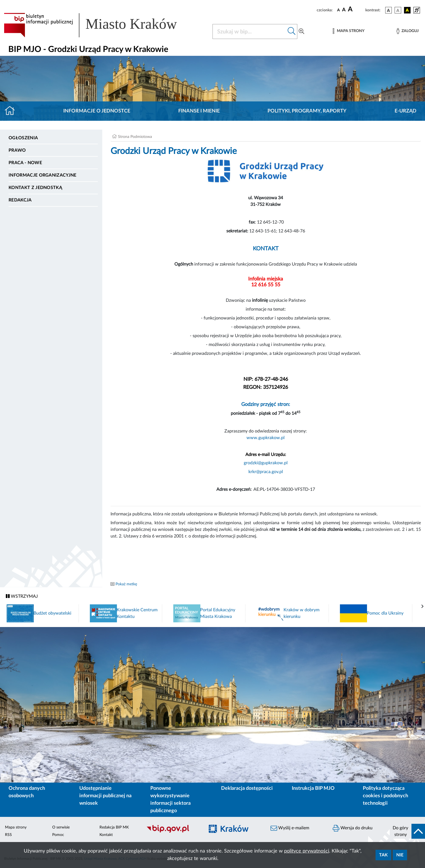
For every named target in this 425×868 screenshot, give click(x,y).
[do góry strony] (407, 831)
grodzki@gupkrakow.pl (266, 463)
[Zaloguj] (408, 31)
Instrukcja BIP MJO (313, 788)
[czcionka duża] (356, 9)
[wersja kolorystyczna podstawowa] (389, 10)
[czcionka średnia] (344, 10)
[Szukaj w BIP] (249, 32)
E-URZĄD (406, 111)
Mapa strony (16, 827)
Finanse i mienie (199, 111)
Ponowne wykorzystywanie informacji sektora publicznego (170, 800)
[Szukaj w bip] (292, 32)
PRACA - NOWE (25, 163)
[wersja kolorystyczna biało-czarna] (398, 10)
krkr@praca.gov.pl (266, 472)
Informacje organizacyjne (43, 175)
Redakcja (20, 200)
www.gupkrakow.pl (266, 438)
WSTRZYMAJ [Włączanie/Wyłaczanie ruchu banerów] (22, 596)
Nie (400, 855)
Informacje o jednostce (97, 111)
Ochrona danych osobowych (27, 792)
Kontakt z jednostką (35, 188)
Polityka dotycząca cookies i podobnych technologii (385, 796)
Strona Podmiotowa (135, 137)
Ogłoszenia (23, 138)
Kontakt (106, 835)
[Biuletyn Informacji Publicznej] (173, 832)
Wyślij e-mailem (290, 828)
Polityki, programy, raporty (307, 111)
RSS (8, 835)
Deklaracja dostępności (247, 788)
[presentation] (423, 607)
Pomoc (58, 835)
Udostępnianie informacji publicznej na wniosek (105, 796)
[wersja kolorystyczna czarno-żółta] (407, 10)
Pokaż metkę (126, 584)
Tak (383, 855)
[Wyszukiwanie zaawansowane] (301, 32)
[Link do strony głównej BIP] (98, 25)
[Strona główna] (12, 111)
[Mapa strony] (348, 31)
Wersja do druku (353, 828)
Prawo (17, 150)
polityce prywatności (307, 851)
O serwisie (61, 827)
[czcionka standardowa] (339, 10)
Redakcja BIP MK (114, 827)
